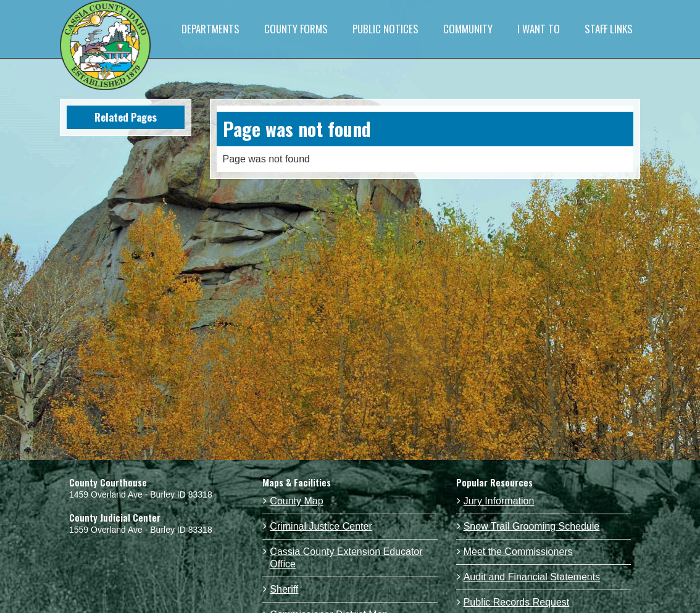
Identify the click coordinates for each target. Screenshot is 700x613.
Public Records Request (517, 602)
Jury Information (499, 501)
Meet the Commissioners (518, 552)
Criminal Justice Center (321, 526)
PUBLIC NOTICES (385, 29)
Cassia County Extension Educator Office (346, 558)
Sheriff (284, 589)
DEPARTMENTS (210, 29)
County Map (296, 501)
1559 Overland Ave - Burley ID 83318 (141, 530)
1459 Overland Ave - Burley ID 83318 (141, 494)
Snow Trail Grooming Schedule (532, 526)
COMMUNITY (468, 29)
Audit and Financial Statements (532, 577)
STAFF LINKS (609, 29)
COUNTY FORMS (296, 29)
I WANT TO (539, 29)
